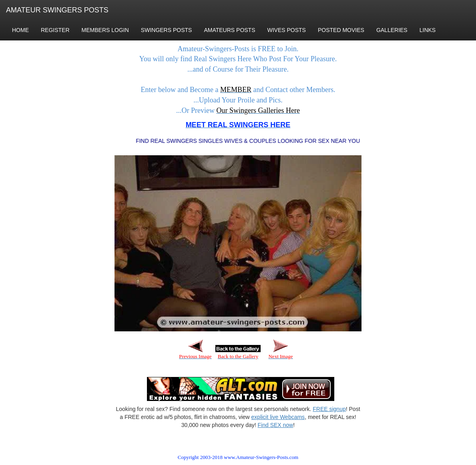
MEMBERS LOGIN (105, 30)
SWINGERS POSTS (167, 30)
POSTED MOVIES (341, 30)
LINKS (428, 30)
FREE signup (329, 409)
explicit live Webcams (278, 417)
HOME (20, 30)
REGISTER (55, 30)
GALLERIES (392, 30)
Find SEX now (276, 425)
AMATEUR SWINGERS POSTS (57, 10)
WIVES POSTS (287, 30)
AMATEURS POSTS (229, 30)
